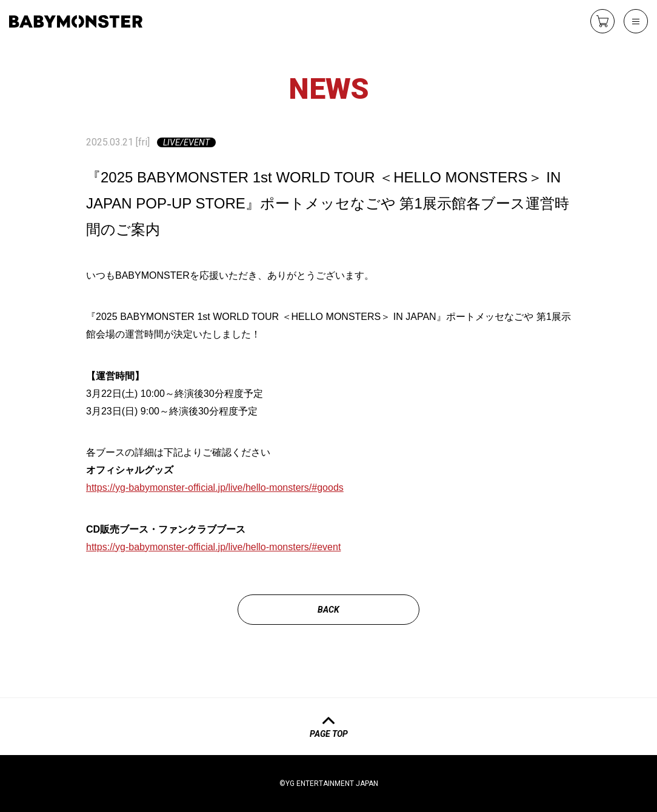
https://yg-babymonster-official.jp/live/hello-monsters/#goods (215, 488)
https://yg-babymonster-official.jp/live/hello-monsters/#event (213, 547)
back (328, 610)
